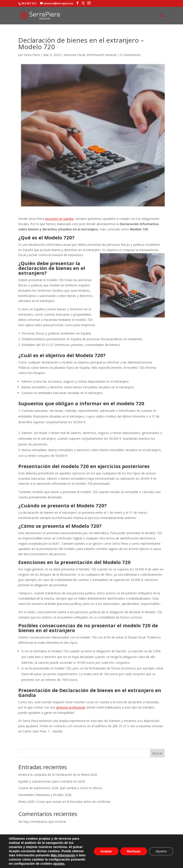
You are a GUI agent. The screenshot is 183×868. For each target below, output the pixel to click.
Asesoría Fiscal (74, 55)
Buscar (157, 753)
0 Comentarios (130, 55)
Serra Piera (32, 55)
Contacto (135, 843)
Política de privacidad (73, 843)
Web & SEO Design (142, 862)
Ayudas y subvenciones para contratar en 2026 (52, 781)
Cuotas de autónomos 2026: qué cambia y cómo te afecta (60, 788)
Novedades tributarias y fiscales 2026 (45, 795)
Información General (101, 55)
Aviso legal (44, 843)
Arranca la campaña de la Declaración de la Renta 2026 (58, 775)
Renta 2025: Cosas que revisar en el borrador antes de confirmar (64, 802)
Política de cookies (109, 843)
